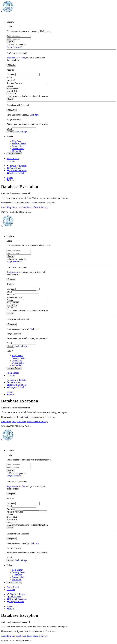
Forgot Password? (14, 47)
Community (17, 146)
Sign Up (12, 110)
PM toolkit (17, 151)
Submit (10, 99)
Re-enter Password (15, 83)
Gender (10, 86)
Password (11, 80)
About (4, 207)
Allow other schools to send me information (28, 96)
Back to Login (21, 132)
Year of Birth (12, 91)
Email (9, 77)
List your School (14, 154)
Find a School (13, 159)
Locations (11, 161)
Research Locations (16, 171)
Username (11, 75)
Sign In (10, 42)
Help (10, 180)
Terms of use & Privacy (37, 207)
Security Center (19, 144)
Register (23, 166)
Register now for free (16, 58)
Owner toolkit (18, 149)
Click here (34, 115)
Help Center (17, 141)
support (10, 178)
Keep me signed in (17, 45)
